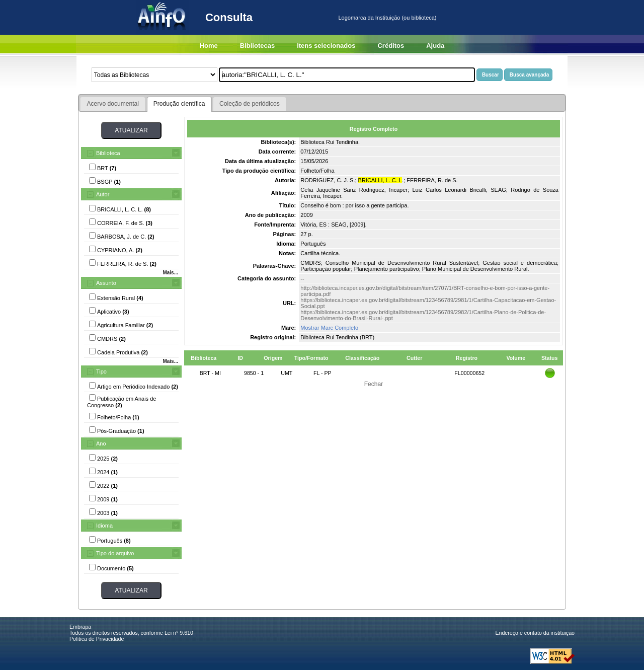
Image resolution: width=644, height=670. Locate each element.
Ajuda (435, 46)
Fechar (374, 384)
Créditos (391, 46)
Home (209, 46)
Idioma (104, 526)
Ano (101, 443)
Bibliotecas (257, 46)
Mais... (170, 273)
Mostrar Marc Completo (329, 328)
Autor (103, 194)
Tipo (101, 371)
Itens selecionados (326, 46)
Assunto (106, 283)
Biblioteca (108, 153)
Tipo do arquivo (115, 553)
